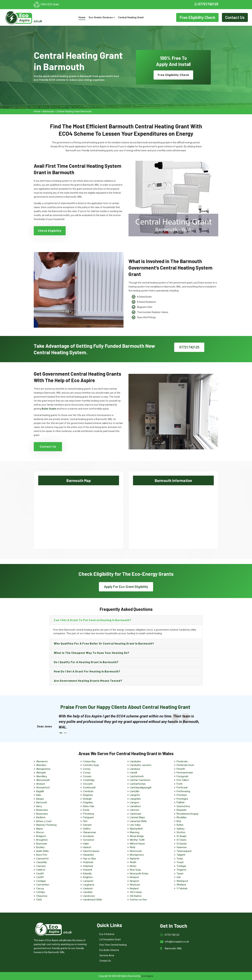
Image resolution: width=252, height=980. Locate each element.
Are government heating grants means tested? (88, 681)
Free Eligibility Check (197, 17)
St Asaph (182, 836)
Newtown (135, 885)
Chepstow (42, 896)
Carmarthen (43, 885)
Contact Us (235, 17)
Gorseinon (89, 840)
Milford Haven (137, 844)
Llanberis (88, 888)
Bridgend (41, 836)
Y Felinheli (182, 888)
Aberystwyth (43, 780)
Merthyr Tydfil (137, 840)
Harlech (87, 847)
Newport (134, 877)
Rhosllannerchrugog (187, 814)
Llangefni (135, 795)
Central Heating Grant (131, 17)
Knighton (88, 877)
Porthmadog (183, 791)
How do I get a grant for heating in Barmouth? (87, 671)
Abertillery (42, 776)
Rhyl (179, 821)
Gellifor (87, 829)
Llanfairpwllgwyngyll (141, 788)
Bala (39, 795)
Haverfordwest (91, 851)
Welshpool (182, 881)
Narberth (135, 859)
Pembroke (182, 761)
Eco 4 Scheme (107, 934)
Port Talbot (183, 780)
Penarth (181, 769)
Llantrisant (136, 814)
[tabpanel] (129, 722)
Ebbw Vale (89, 806)
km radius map (79, 514)
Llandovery (89, 896)
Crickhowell (89, 788)
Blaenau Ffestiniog (46, 825)
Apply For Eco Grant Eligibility (126, 587)
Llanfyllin (135, 791)
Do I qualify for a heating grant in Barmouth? (86, 662)
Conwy (87, 769)
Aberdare (41, 765)
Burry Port (42, 855)
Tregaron (181, 870)
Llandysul (135, 769)
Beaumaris (42, 810)
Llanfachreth (137, 776)
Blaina (39, 829)
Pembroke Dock (185, 765)
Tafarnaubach (184, 851)
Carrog (40, 888)
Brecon (40, 832)
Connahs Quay (91, 765)
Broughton (42, 840)
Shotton (181, 832)
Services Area (107, 955)
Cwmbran (88, 791)
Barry (39, 806)
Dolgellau (88, 802)
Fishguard (88, 817)
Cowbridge (89, 780)
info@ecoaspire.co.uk (177, 942)
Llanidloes (135, 806)
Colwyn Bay (89, 761)
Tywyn (180, 874)
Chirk (39, 900)
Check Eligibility (50, 231)
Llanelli (133, 773)
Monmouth (136, 851)
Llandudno (135, 761)
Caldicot (41, 870)
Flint (85, 821)
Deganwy (88, 795)
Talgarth (181, 855)
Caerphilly (41, 862)
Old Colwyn (136, 892)
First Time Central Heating (113, 945)
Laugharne (89, 885)
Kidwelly (87, 874)
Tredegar (181, 866)
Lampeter (88, 881)
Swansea (182, 847)
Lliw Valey (135, 825)
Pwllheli (181, 802)
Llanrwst (134, 810)
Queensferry (183, 806)
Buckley (40, 847)
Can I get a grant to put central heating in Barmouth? (93, 620)
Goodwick (88, 836)
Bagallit (40, 791)
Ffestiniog (88, 814)
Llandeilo (88, 892)
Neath (133, 862)
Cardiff (40, 874)
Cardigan (41, 881)
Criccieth (88, 784)
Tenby (180, 859)
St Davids (182, 844)
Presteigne (182, 799)
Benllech (41, 817)
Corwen (87, 776)
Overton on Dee (138, 900)
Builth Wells (42, 851)
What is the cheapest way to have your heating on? (92, 653)
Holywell (87, 870)
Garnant (87, 825)
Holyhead (88, 862)
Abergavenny (43, 769)
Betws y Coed (44, 821)
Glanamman (90, 832)
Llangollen (135, 799)
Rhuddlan (182, 817)
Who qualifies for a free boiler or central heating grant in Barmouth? (104, 643)
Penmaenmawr (185, 773)
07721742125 (206, 4)
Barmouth (48, 111)
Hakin (86, 844)
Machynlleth (136, 829)
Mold (132, 847)
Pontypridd (182, 776)
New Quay (135, 870)
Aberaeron (42, 761)
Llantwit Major (137, 817)
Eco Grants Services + (102, 17)
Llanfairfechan (138, 784)
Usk (179, 877)
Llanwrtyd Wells (138, 821)
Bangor (40, 799)
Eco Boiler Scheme (109, 950)
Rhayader (182, 810)
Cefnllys (41, 892)
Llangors (135, 802)
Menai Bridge (137, 836)
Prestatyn (182, 795)
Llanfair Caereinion (140, 780)
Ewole (86, 810)
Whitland (181, 885)
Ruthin (180, 825)
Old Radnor (136, 896)
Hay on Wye (89, 859)
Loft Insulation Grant (110, 939)
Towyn (180, 862)
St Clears (182, 840)
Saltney (181, 829)
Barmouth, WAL (173, 948)
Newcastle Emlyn (139, 874)
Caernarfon (42, 859)
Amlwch (41, 784)
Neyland (134, 888)
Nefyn (133, 866)
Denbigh (87, 799)
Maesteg (135, 832)
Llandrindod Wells (93, 900)
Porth (180, 784)
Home (82, 17)
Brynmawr (42, 844)
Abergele (41, 773)
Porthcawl (182, 788)
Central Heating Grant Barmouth (74, 111)
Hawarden (88, 855)
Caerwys (41, 866)
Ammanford (43, 788)
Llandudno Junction (141, 765)
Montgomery (137, 855)
